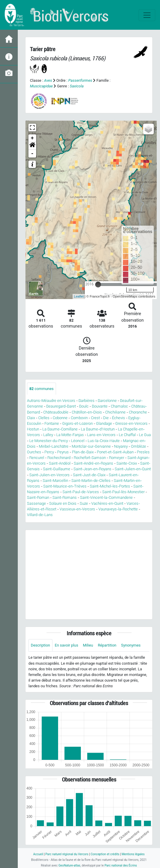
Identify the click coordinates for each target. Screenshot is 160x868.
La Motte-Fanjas (70, 435)
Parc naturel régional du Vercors (67, 854)
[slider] (98, 284)
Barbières (87, 401)
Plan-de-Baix (83, 452)
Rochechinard (59, 458)
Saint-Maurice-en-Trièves (65, 486)
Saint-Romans (65, 497)
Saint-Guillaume (57, 469)
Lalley (48, 435)
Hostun (33, 429)
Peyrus (63, 452)
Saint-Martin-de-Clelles (91, 481)
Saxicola (77, 86)
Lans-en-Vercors (101, 435)
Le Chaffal (127, 435)
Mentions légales (133, 854)
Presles (143, 452)
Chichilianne (115, 412)
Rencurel (37, 458)
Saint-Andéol (60, 463)
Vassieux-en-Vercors (77, 509)
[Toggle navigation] (147, 15)
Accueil (38, 854)
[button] (32, 146)
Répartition (107, 645)
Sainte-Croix (127, 463)
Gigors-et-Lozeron (77, 423)
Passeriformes (80, 80)
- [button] (32, 154)
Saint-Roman (38, 497)
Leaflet (79, 296)
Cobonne (60, 418)
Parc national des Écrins (121, 865)
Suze (84, 503)
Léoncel (78, 441)
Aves (48, 80)
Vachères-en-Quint (107, 503)
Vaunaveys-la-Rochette (118, 509)
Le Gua (145, 435)
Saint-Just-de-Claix (89, 475)
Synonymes (131, 645)
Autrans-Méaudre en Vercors (51, 401)
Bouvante (100, 406)
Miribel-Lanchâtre (54, 446)
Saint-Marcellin (55, 481)
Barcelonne (107, 401)
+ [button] (32, 138)
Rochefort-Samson (90, 458)
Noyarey (121, 446)
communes (41, 389)
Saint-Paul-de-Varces (81, 492)
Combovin (79, 418)
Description (40, 645)
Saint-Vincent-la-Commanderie (106, 497)
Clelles (44, 418)
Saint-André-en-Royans (93, 463)
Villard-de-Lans (40, 515)
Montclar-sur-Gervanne (91, 446)
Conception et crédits (105, 854)
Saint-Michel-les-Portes (110, 486)
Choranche (138, 412)
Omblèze (139, 446)
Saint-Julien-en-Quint (133, 469)
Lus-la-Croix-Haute (104, 441)
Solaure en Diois (63, 503)
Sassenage (36, 503)
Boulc (84, 406)
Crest (95, 418)
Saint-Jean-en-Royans (92, 469)
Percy (49, 452)
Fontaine (52, 423)
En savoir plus (67, 645)
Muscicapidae (41, 86)
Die (106, 418)
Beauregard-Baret (61, 406)
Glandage (104, 423)
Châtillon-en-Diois (87, 412)
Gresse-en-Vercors (131, 423)
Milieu (88, 645)
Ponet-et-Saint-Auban (115, 452)
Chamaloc (119, 406)
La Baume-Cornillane (60, 429)
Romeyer (117, 458)
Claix (31, 418)
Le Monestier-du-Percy (49, 441)
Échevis (119, 418)
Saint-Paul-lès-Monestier (123, 492)
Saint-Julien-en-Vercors (49, 475)
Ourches (34, 452)
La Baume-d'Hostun (98, 429)
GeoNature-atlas (69, 865)
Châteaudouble (56, 412)
